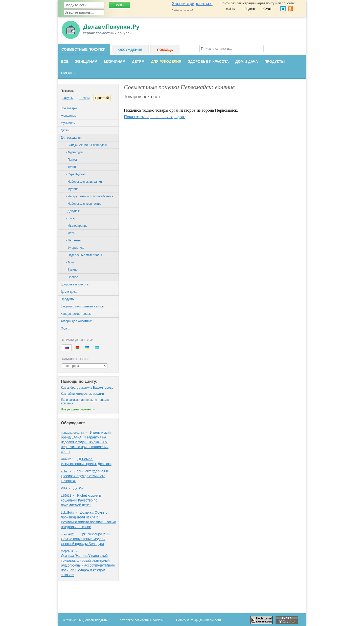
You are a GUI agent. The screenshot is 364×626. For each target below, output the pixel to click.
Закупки (68, 98)
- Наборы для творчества (84, 204)
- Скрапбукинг (75, 174)
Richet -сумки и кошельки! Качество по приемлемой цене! (81, 500)
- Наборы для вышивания (84, 182)
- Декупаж (73, 211)
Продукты (275, 61)
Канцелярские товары (76, 314)
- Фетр (70, 233)
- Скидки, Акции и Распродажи (87, 145)
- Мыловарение (77, 226)
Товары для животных (76, 321)
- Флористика (75, 248)
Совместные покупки (83, 49)
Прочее (69, 73)
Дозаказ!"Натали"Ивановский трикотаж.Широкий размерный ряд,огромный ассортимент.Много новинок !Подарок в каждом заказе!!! (88, 565)
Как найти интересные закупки (82, 394)
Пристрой (102, 98)
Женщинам (86, 61)
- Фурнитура (74, 152)
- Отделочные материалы (84, 255)
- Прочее (72, 277)
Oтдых (65, 328)
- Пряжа (71, 160)
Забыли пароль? (183, 10)
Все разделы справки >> (78, 409)
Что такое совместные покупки (142, 620)
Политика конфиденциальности (199, 620)
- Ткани (71, 167)
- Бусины (72, 270)
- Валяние (73, 240)
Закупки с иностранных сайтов (82, 306)
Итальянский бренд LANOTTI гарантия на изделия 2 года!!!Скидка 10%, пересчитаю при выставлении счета (86, 442)
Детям (138, 61)
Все (65, 61)
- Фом (70, 262)
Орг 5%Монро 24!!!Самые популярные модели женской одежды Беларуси (85, 539)
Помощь (165, 50)
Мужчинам (115, 61)
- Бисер (71, 218)
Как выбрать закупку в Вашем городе (87, 388)
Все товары (69, 108)
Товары (84, 98)
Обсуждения (130, 50)
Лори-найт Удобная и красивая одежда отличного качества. (84, 476)
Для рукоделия (166, 61)
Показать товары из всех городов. (154, 117)
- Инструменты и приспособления (89, 196)
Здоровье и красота (208, 61)
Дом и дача (247, 61)
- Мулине (72, 189)
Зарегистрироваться (192, 4)
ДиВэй (78, 488)
